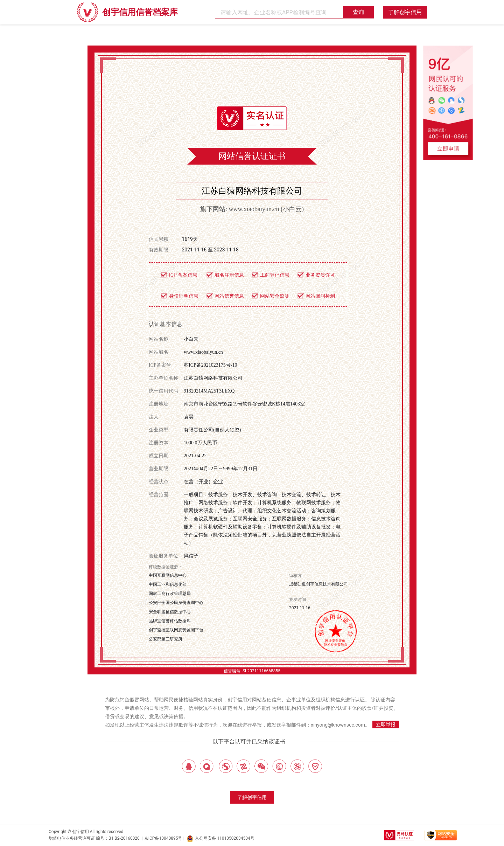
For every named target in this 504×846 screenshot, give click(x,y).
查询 (358, 12)
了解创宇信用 (405, 12)
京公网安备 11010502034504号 (220, 839)
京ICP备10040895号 (163, 838)
